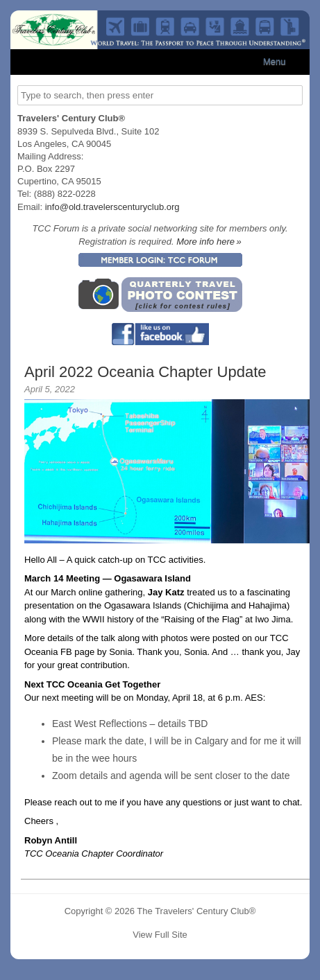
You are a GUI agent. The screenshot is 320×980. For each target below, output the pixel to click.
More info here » (209, 242)
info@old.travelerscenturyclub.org (112, 207)
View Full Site (160, 935)
